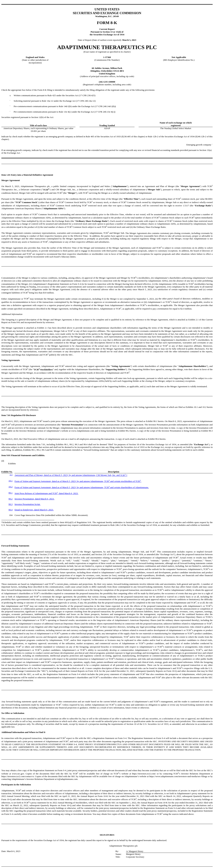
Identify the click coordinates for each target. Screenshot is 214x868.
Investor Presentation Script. (27, 504)
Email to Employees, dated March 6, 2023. (34, 510)
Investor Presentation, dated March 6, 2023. (34, 499)
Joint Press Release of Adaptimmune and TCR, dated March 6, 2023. (46, 493)
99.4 (11, 510)
